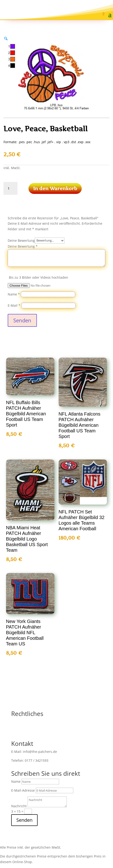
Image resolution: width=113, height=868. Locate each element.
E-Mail (14, 305)
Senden (22, 320)
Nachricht (19, 806)
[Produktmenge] (11, 189)
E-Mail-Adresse (23, 790)
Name (14, 294)
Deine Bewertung (21, 240)
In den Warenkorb (55, 189)
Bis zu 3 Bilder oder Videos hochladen (39, 277)
